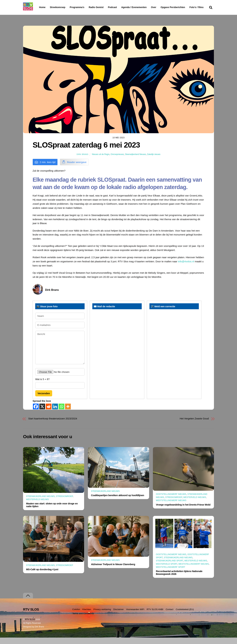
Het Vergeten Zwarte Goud (194, 425)
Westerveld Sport (166, 570)
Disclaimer (119, 616)
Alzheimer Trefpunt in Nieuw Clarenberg (113, 571)
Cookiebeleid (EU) (185, 616)
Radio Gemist (105, 7)
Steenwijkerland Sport (170, 567)
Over (162, 7)
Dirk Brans (82, 161)
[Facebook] (36, 413)
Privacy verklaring (102, 616)
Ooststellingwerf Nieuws (171, 501)
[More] (68, 413)
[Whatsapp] (61, 413)
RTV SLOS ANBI (155, 616)
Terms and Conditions (83, 620)
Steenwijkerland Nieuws (135, 161)
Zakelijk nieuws (154, 161)
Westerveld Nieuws (38, 506)
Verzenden (44, 400)
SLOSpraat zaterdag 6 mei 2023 (86, 151)
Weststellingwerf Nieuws (171, 507)
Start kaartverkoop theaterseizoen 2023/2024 (53, 425)
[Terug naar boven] (28, 602)
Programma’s (83, 7)
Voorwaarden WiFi (135, 616)
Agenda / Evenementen (142, 7)
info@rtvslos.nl (186, 268)
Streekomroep (58, 7)
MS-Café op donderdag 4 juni (42, 576)
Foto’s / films (47, 14)
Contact (170, 616)
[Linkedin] (55, 413)
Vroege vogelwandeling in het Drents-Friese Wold (183, 511)
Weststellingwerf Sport (171, 574)
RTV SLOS (30, 626)
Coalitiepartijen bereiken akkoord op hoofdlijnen (118, 502)
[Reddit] (49, 413)
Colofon (76, 616)
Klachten (87, 616)
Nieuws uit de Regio (101, 161)
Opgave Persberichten (185, 7)
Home (40, 7)
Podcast (121, 7)
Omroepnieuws (117, 161)
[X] (42, 413)
